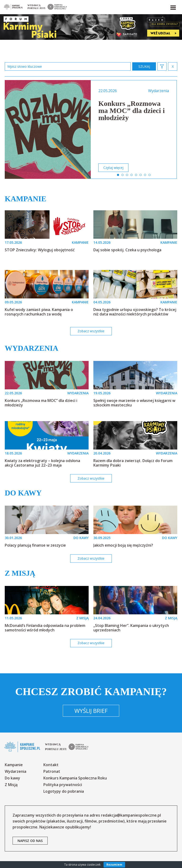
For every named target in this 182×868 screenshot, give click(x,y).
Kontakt (51, 765)
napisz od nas (30, 841)
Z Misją (11, 785)
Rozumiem (114, 865)
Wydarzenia (32, 348)
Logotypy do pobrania (64, 791)
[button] (173, 7)
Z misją (20, 573)
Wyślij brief (91, 711)
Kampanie (25, 199)
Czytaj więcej (113, 168)
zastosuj (144, 66)
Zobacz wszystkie (91, 331)
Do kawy (23, 493)
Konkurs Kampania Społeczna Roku (75, 778)
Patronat (52, 771)
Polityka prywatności (63, 785)
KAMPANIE (80, 242)
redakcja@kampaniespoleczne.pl (131, 815)
